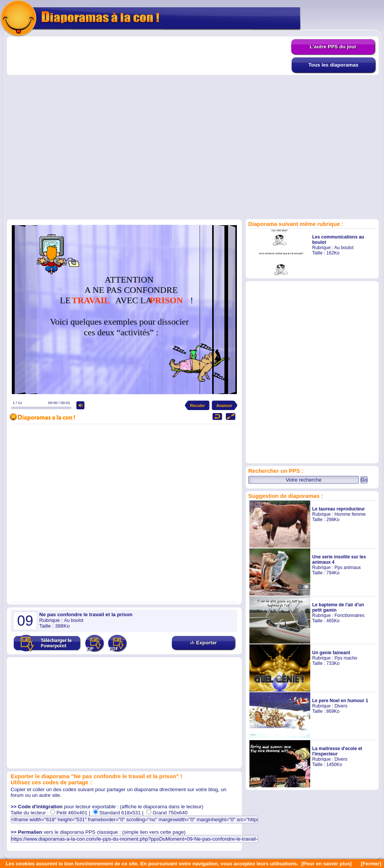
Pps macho (346, 658)
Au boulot (344, 248)
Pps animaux (348, 568)
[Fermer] (371, 864)
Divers (341, 706)
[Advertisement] (89, 128)
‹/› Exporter (203, 643)
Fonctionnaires (350, 615)
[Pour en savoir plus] (326, 864)
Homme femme (350, 514)
